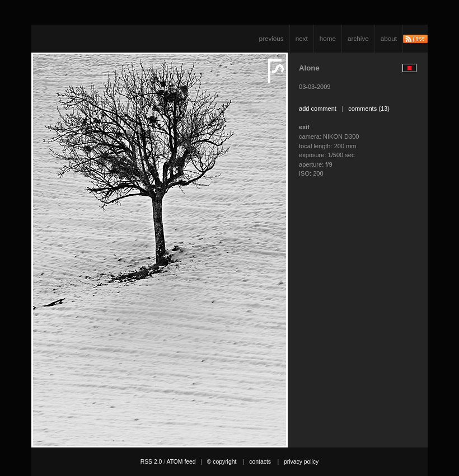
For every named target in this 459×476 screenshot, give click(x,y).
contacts (260, 462)
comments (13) (369, 109)
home (328, 38)
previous (271, 38)
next (302, 38)
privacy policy (301, 462)
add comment (318, 109)
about (389, 38)
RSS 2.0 (151, 462)
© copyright (222, 462)
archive (358, 38)
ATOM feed (181, 462)
